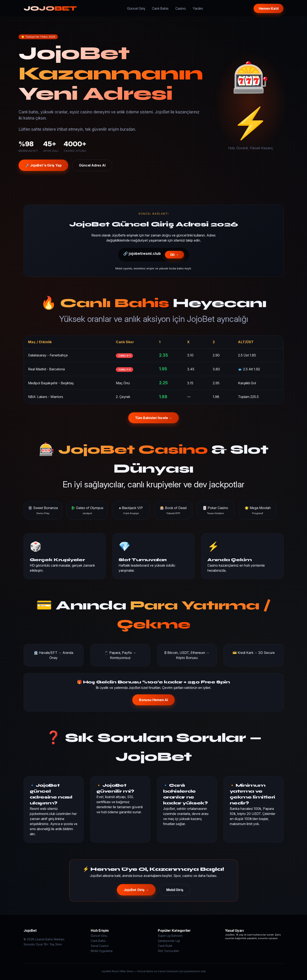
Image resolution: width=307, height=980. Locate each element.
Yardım (198, 8)
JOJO (50, 8)
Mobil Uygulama (102, 951)
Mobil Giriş (175, 890)
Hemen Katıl (269, 8)
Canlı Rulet (165, 946)
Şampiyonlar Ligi (169, 941)
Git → (174, 255)
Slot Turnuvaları (168, 951)
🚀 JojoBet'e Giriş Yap (43, 165)
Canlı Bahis (160, 8)
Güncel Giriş (136, 8)
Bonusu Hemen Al (153, 700)
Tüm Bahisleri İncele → (154, 418)
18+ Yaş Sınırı (53, 944)
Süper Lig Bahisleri (170, 936)
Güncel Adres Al (92, 165)
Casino (181, 8)
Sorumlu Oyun (33, 944)
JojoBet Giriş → (136, 890)
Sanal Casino (100, 946)
